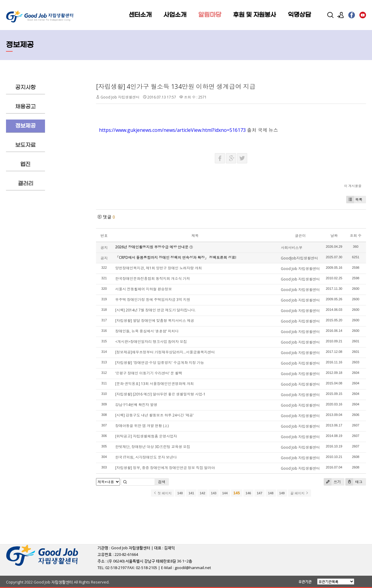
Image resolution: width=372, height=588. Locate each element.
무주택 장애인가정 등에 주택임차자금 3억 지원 (153, 300)
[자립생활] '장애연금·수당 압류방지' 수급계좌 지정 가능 (160, 363)
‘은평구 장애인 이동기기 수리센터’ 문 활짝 (149, 373)
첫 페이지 (162, 493)
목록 (354, 200)
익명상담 (299, 15)
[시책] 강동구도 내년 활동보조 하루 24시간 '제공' (154, 415)
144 (225, 493)
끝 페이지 (300, 493)
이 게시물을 (353, 186)
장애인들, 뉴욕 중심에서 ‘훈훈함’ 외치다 (147, 331)
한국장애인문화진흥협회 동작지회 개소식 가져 (153, 279)
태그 (354, 482)
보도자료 (25, 145)
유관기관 (305, 582)
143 (214, 493)
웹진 (25, 164)
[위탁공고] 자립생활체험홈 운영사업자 (146, 436)
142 (202, 493)
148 (271, 493)
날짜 (334, 236)
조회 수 (356, 236)
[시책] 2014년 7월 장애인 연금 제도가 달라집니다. (155, 310)
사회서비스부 (292, 248)
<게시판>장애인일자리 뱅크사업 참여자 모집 (151, 342)
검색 (162, 482)
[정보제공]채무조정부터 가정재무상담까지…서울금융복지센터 (165, 352)
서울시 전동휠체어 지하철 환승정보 (144, 289)
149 (282, 493)
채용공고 (25, 107)
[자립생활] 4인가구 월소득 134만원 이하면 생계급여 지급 (176, 86)
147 (259, 493)
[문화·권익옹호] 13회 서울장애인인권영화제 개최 (154, 384)
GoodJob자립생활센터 (299, 258)
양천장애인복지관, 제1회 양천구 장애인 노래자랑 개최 (159, 268)
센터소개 (140, 15)
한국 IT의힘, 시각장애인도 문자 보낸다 (146, 457)
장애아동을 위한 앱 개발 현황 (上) (142, 426)
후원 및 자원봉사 (255, 15)
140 (180, 493)
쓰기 (332, 482)
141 (191, 493)
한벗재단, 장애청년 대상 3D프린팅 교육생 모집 (153, 447)
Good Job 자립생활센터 (120, 97)
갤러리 (26, 184)
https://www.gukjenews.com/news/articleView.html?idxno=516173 (172, 130)
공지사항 (25, 88)
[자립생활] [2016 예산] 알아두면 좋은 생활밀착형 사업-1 (160, 394)
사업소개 (175, 15)
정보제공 (25, 126)
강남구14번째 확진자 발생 (136, 405)
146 (248, 493)
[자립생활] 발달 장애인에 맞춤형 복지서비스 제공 (155, 321)
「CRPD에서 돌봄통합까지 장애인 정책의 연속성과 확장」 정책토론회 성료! (176, 258)
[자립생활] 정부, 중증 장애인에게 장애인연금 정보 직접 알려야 (165, 468)
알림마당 (210, 15)
